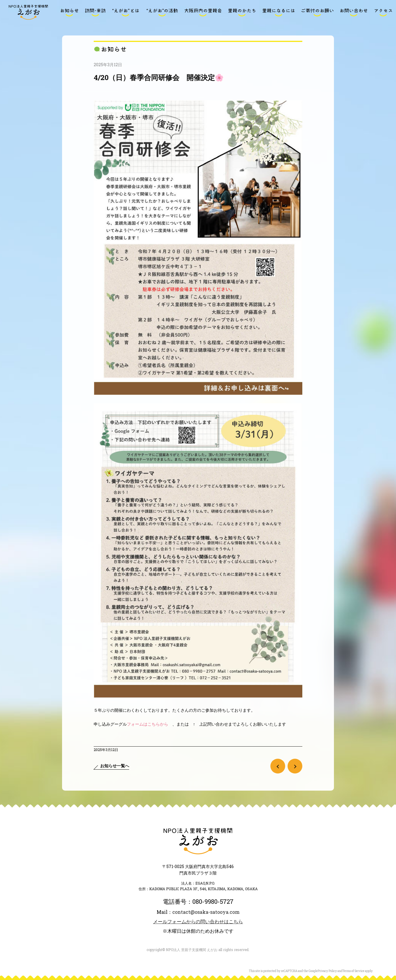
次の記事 (295, 766)
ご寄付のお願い (317, 12)
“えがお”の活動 (162, 12)
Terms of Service (353, 971)
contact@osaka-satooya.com (206, 912)
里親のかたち (242, 12)
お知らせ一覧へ (115, 766)
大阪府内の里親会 (203, 12)
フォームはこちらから (147, 724)
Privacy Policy (327, 971)
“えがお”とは (126, 12)
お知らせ (69, 12)
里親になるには (279, 12)
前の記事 (278, 766)
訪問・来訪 (95, 12)
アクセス (383, 12)
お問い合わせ (354, 12)
